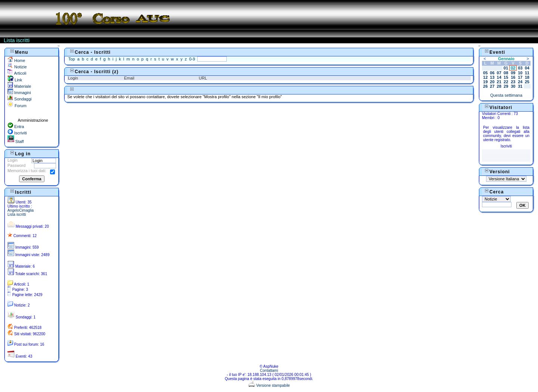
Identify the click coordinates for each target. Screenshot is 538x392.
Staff (16, 141)
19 (485, 82)
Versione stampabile (269, 385)
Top (72, 59)
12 (485, 77)
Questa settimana (506, 95)
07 (499, 73)
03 (520, 68)
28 (499, 86)
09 (513, 73)
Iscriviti (17, 133)
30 (513, 86)
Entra (16, 127)
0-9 (192, 59)
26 (485, 86)
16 (513, 77)
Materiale (19, 86)
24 (520, 82)
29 (506, 86)
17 (520, 77)
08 (506, 73)
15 (506, 77)
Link (15, 80)
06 (492, 73)
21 (499, 82)
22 (506, 82)
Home (16, 60)
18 (527, 77)
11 (527, 73)
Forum (17, 106)
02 (513, 68)
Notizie (17, 67)
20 (492, 82)
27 (492, 86)
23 (513, 82)
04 (527, 68)
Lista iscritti (17, 214)
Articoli (17, 73)
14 (499, 77)
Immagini (19, 93)
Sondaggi (20, 99)
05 (485, 73)
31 (520, 86)
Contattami (269, 371)
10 (520, 73)
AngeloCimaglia (21, 210)
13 (492, 77)
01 (506, 68)
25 (527, 82)
